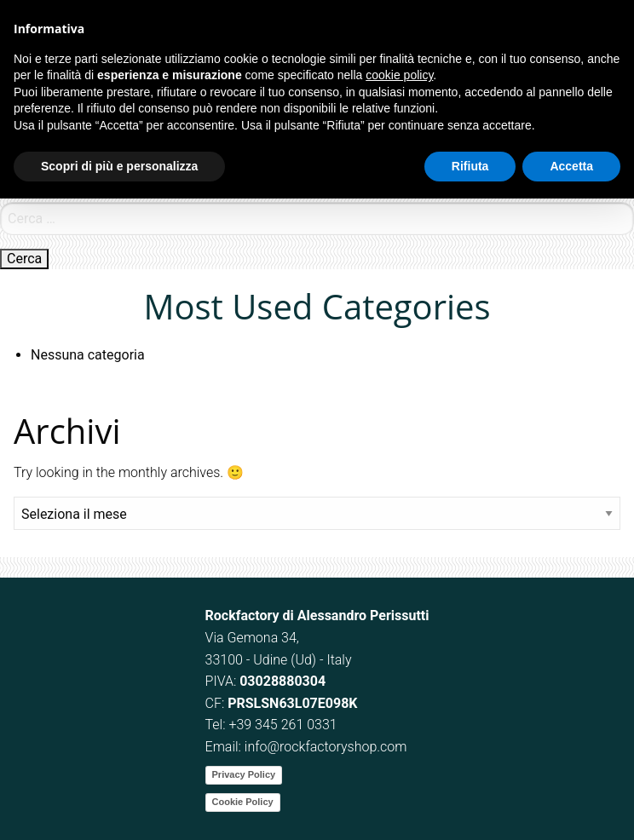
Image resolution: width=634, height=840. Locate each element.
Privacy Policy (244, 774)
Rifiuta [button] (470, 166)
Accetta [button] (571, 166)
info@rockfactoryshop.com (326, 747)
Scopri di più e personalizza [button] (119, 166)
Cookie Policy (243, 802)
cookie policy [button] (399, 75)
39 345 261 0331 (286, 725)
